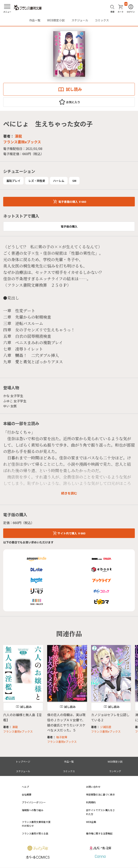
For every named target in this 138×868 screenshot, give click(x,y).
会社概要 (27, 794)
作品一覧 (35, 20)
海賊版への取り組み (33, 810)
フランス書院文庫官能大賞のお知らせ (36, 824)
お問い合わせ (93, 787)
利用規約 (91, 802)
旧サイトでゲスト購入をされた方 (100, 812)
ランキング (115, 771)
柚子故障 (62, 737)
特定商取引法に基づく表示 (100, 794)
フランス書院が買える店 (35, 833)
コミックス (102, 20)
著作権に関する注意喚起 (99, 833)
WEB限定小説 (56, 20)
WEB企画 (91, 822)
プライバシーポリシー (34, 802)
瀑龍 (18, 136)
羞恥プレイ (13, 181)
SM (74, 181)
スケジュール (80, 20)
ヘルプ (25, 787)
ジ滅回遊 (106, 727)
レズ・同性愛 (37, 181)
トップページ (23, 761)
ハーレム (59, 181)
